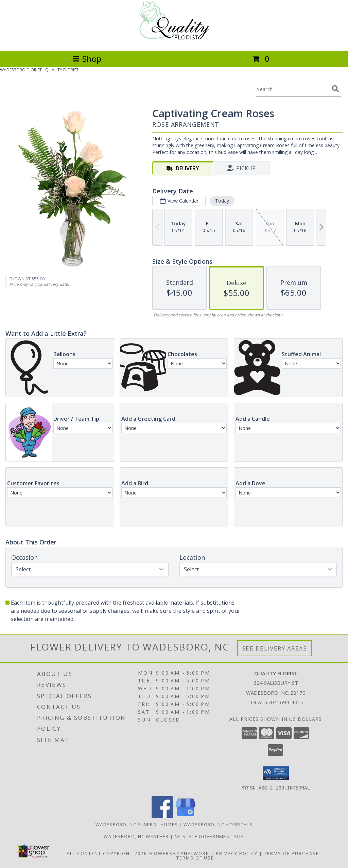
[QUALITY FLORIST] (174, 41)
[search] (335, 89)
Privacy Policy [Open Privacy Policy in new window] (237, 853)
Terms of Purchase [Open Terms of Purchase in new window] (292, 853)
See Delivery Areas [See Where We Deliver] (275, 648)
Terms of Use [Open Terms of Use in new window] (195, 857)
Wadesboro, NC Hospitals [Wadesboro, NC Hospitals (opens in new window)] (218, 824)
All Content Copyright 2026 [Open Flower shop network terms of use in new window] (107, 853)
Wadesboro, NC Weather (136, 836)
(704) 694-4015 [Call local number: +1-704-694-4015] (285, 702)
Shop (87, 59)
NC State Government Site (210, 836)
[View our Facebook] (162, 816)
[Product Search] (293, 89)
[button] (276, 773)
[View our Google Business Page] (186, 816)
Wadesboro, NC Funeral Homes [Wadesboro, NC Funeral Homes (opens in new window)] (137, 824)
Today (222, 201)
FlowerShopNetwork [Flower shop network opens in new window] (179, 853)
